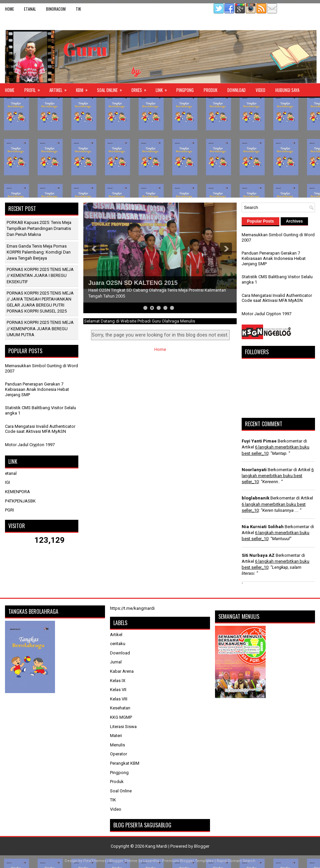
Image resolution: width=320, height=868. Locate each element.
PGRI (9, 510)
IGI (7, 482)
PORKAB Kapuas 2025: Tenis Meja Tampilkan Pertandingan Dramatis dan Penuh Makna (39, 228)
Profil (34, 88)
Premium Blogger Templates (188, 861)
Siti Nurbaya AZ (258, 555)
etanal (30, 9)
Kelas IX (118, 681)
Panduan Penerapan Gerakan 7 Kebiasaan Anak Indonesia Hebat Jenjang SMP (37, 389)
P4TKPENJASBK (20, 501)
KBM (84, 88)
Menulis (117, 745)
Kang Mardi (157, 846)
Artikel (60, 88)
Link (163, 88)
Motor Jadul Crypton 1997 (30, 445)
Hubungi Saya (287, 90)
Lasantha (151, 861)
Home (9, 9)
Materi (116, 736)
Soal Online (112, 88)
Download (236, 90)
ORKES (141, 88)
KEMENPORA (17, 492)
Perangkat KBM (125, 763)
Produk (210, 90)
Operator (118, 754)
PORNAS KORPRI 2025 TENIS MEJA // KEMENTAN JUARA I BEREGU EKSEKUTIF (40, 275)
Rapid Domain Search (236, 861)
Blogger (202, 846)
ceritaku (118, 644)
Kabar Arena (122, 671)
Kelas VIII (119, 699)
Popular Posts (260, 221)
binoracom (56, 9)
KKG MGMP (121, 717)
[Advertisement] (160, 148)
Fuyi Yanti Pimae (259, 441)
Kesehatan (120, 708)
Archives (294, 221)
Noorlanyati (254, 470)
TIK (78, 9)
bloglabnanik (255, 498)
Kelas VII (118, 690)
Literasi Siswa (123, 727)
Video (260, 90)
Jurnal (116, 662)
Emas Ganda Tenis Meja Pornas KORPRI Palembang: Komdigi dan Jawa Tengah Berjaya (39, 252)
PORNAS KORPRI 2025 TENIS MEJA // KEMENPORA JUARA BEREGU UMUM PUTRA (40, 328)
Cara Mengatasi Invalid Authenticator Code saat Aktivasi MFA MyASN (40, 429)
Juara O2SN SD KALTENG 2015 (133, 283)
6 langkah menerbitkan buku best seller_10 (278, 476)
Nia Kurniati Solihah (263, 527)
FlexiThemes (95, 861)
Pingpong (185, 90)
